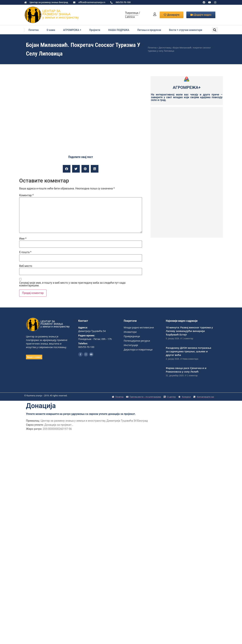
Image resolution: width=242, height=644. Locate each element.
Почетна (34, 30)
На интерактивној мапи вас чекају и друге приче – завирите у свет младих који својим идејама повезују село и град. (187, 97)
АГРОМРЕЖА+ (187, 87)
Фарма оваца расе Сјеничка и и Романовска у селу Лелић (186, 370)
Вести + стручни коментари (186, 30)
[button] (215, 30)
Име (23, 239)
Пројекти (95, 30)
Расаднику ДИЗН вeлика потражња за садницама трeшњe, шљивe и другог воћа (188, 351)
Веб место (26, 266)
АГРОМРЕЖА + (72, 30)
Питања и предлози (149, 30)
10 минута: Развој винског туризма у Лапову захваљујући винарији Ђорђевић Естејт (189, 331)
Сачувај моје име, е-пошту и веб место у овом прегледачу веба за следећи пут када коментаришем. (72, 284)
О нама (51, 30)
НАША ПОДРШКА (119, 30)
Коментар (26, 195)
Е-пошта (25, 252)
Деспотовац (165, 48)
